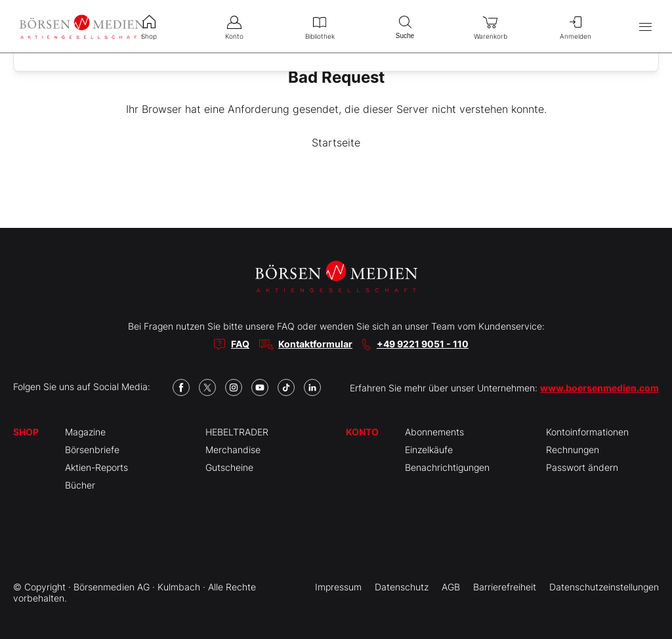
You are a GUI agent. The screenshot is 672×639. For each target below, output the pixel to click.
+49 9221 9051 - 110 (423, 344)
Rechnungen (573, 450)
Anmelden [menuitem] (576, 26)
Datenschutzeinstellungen (604, 587)
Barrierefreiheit (505, 587)
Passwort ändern (582, 467)
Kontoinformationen (587, 432)
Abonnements (434, 432)
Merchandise (233, 450)
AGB (451, 587)
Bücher (80, 485)
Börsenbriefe (92, 450)
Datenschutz (402, 587)
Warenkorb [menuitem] (490, 26)
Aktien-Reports (96, 467)
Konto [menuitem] (234, 26)
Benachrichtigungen (447, 467)
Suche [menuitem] (405, 26)
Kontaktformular (315, 344)
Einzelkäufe (429, 450)
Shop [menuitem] (149, 26)
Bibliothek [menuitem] (320, 26)
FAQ (240, 344)
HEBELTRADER (237, 432)
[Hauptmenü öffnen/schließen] (645, 27)
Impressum (338, 587)
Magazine (85, 432)
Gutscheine (229, 467)
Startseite (336, 143)
